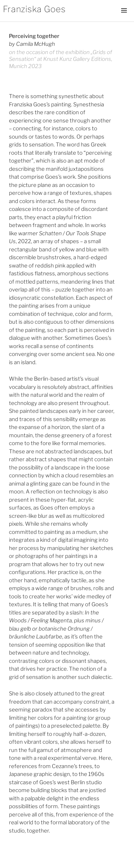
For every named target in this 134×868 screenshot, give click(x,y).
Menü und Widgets (124, 18)
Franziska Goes (34, 9)
